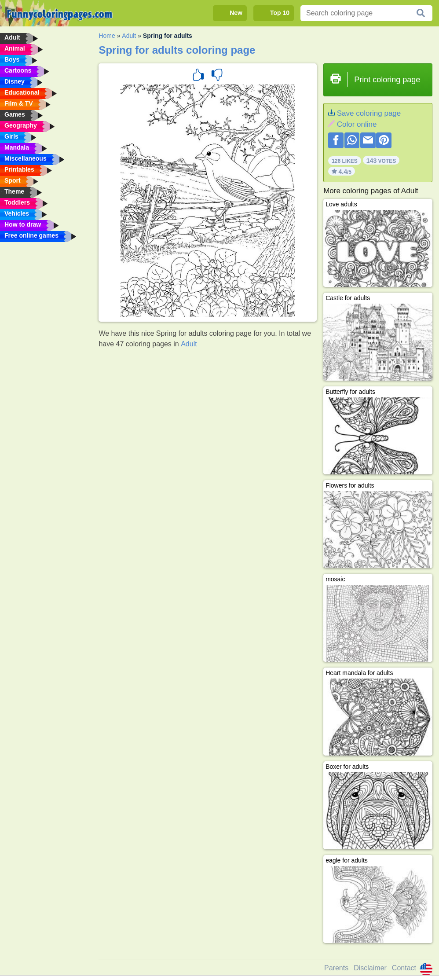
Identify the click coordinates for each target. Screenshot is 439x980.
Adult (129, 36)
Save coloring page (369, 113)
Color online (357, 124)
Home (107, 36)
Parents (336, 968)
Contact (404, 968)
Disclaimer (370, 968)
